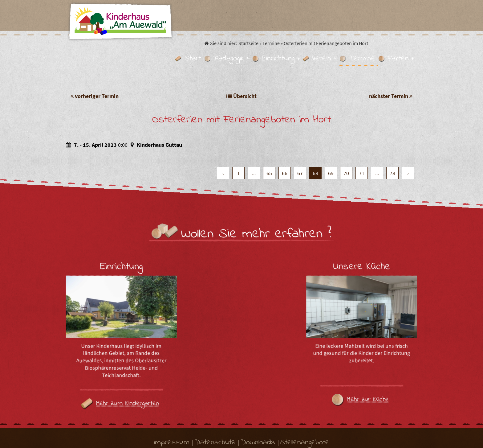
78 (392, 142)
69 (331, 142)
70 (346, 142)
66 (285, 142)
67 (300, 142)
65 (269, 142)
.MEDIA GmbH (305, 435)
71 (362, 142)
